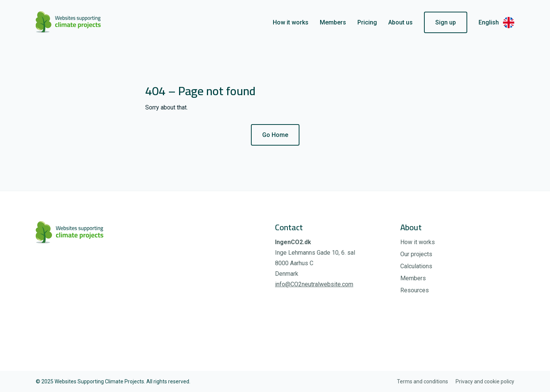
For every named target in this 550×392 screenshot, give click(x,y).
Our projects (416, 254)
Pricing (367, 22)
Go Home (275, 135)
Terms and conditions (422, 381)
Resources (415, 290)
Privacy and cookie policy (485, 381)
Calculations (416, 266)
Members (333, 22)
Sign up (446, 22)
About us (400, 22)
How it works (291, 22)
